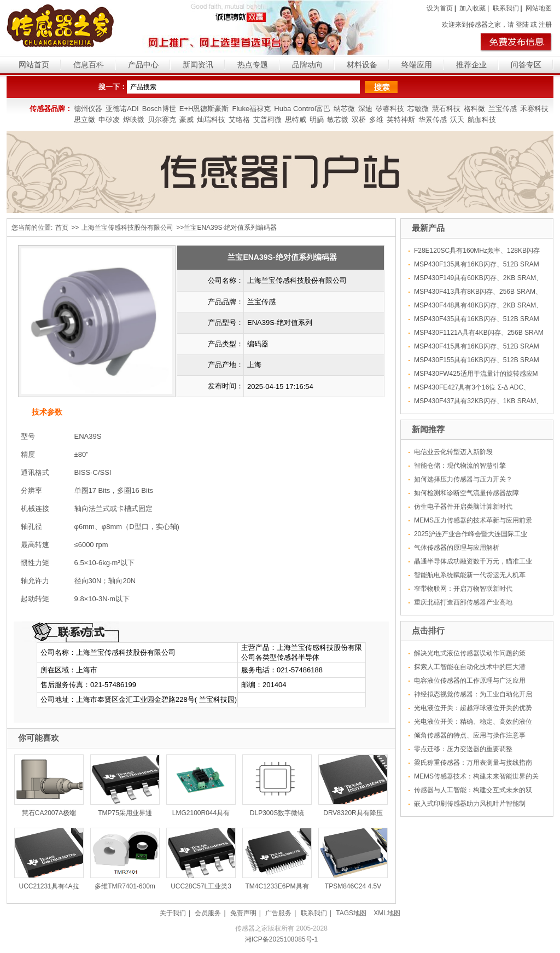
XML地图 (387, 913)
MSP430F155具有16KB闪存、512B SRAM (477, 360)
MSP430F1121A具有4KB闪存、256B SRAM (479, 333)
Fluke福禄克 (251, 109)
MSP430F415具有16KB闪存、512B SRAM (477, 346)
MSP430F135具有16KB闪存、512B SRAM (477, 264)
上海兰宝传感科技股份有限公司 (127, 228)
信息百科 (89, 65)
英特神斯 (401, 120)
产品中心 (143, 65)
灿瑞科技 (211, 120)
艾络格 (239, 120)
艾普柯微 (267, 120)
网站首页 (34, 65)
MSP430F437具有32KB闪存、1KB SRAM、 (478, 401)
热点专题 (253, 65)
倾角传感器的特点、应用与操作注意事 (470, 735)
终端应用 (417, 65)
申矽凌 (109, 120)
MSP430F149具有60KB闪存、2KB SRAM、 (478, 278)
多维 (376, 120)
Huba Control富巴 (302, 109)
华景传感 (433, 120)
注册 (545, 25)
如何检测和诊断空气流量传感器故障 (466, 493)
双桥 (359, 120)
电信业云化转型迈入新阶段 (453, 452)
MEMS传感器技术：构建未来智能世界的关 (476, 776)
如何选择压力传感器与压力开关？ (463, 479)
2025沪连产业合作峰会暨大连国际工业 (471, 534)
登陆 (522, 25)
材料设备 (362, 65)
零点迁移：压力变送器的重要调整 (463, 749)
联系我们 (506, 8)
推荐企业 (471, 65)
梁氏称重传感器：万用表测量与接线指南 (473, 763)
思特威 (296, 120)
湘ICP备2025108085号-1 (281, 939)
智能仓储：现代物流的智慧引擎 (460, 466)
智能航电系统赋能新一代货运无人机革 (470, 575)
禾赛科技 (534, 109)
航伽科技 (482, 120)
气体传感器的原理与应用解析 (457, 548)
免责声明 (243, 913)
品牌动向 (307, 65)
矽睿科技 (390, 109)
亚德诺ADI (122, 109)
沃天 (457, 120)
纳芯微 (344, 109)
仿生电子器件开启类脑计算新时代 (463, 507)
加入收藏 (472, 8)
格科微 (474, 109)
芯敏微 (418, 109)
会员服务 (208, 913)
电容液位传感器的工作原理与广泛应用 (470, 681)
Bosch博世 (159, 109)
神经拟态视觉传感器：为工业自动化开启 (473, 694)
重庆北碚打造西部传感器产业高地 (463, 602)
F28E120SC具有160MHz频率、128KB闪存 (477, 251)
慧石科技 (446, 109)
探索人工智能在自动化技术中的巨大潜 (470, 667)
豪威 (186, 120)
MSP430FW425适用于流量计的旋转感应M (476, 374)
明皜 (317, 120)
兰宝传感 (503, 109)
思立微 (84, 120)
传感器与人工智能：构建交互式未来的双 (473, 790)
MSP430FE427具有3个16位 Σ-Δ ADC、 (472, 387)
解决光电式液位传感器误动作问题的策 (470, 653)
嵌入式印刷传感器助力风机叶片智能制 (470, 804)
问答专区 (526, 65)
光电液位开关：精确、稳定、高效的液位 (473, 722)
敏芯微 (338, 120)
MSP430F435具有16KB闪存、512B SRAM (477, 319)
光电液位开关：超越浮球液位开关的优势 (473, 708)
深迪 (365, 109)
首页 (62, 228)
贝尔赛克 (162, 120)
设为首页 (440, 8)
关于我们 (173, 913)
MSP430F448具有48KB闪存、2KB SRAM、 (478, 305)
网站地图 (539, 8)
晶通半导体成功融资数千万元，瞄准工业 (473, 561)
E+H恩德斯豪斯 (204, 109)
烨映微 (134, 120)
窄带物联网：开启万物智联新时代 (463, 589)
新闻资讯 (198, 65)
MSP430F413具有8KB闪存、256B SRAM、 (478, 292)
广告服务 (278, 913)
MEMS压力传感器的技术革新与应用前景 (473, 520)
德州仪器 (88, 109)
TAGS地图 (351, 913)
